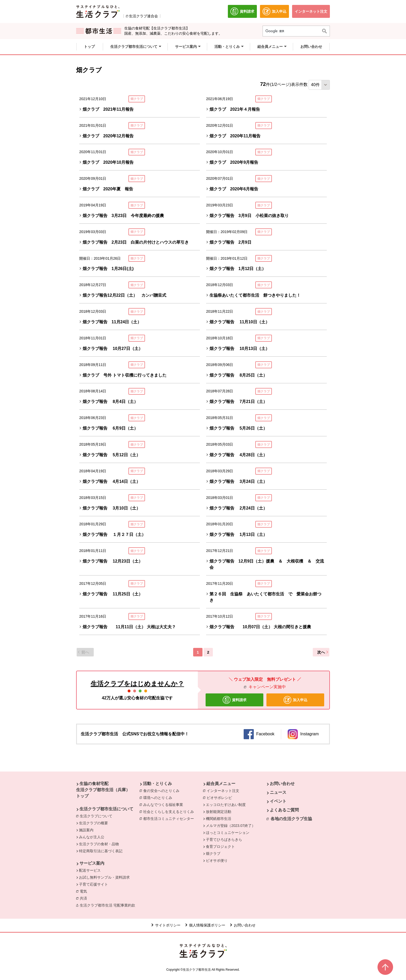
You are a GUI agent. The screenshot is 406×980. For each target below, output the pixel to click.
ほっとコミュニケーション (228, 833)
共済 (85, 898)
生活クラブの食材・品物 (99, 844)
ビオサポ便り (217, 861)
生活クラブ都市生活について (106, 809)
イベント (278, 801)
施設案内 (86, 830)
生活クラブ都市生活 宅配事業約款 (109, 905)
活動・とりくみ (157, 784)
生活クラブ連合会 (143, 16)
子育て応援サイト (93, 884)
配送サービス (90, 870)
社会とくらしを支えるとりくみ (170, 811)
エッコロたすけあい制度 (226, 805)
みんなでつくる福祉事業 (164, 804)
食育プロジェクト (220, 847)
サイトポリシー (168, 925)
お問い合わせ (282, 784)
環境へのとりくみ (159, 797)
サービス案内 (92, 863)
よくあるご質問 (284, 810)
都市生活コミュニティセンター (170, 818)
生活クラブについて (97, 816)
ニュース (278, 792)
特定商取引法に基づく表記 (101, 851)
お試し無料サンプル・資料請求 (104, 877)
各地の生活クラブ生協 (291, 819)
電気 (85, 891)
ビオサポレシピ (221, 797)
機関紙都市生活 (219, 819)
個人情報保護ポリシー (207, 925)
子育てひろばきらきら (224, 840)
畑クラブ (213, 854)
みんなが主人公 (92, 837)
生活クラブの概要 (93, 823)
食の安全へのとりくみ (163, 790)
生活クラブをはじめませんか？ (137, 684)
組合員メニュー (221, 784)
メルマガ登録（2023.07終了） (231, 826)
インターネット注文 (224, 790)
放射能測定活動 (219, 812)
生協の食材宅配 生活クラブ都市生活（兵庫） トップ (103, 790)
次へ (321, 652)
